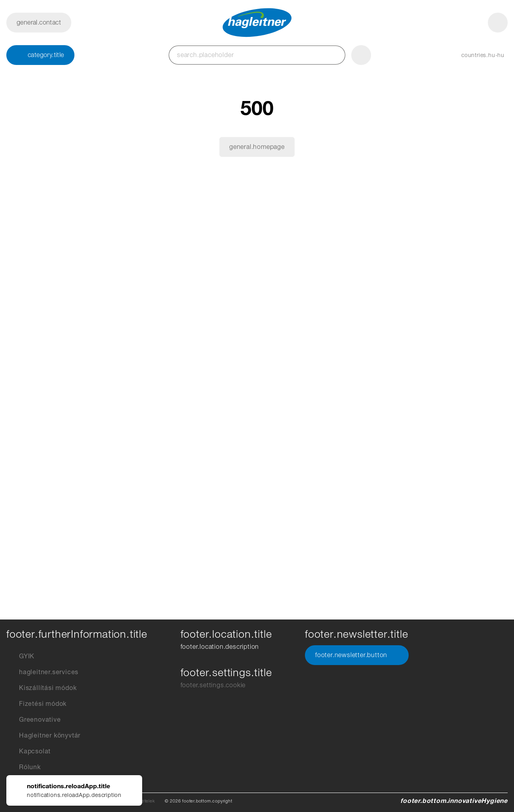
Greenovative (34, 720)
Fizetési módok (36, 704)
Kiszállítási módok (41, 688)
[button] (475, 55)
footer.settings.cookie (213, 685)
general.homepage (257, 147)
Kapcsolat (29, 751)
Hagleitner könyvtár (43, 736)
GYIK (20, 656)
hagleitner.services (42, 672)
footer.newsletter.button (357, 655)
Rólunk (24, 767)
